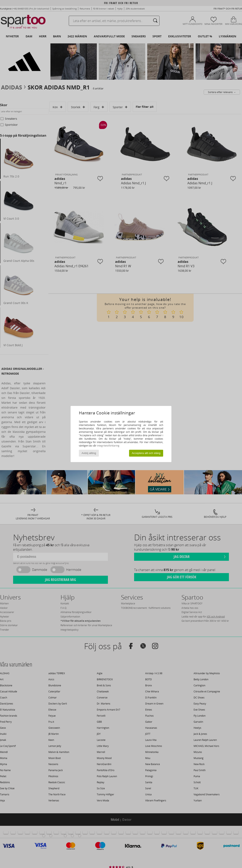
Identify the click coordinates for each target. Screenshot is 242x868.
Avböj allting (89, 453)
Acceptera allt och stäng (146, 453)
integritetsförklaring (108, 446)
